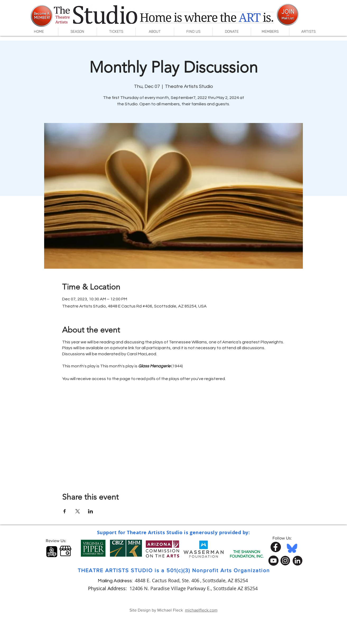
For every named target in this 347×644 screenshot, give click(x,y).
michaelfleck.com (201, 610)
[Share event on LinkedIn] (91, 511)
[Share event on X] (78, 511)
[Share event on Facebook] (65, 511)
